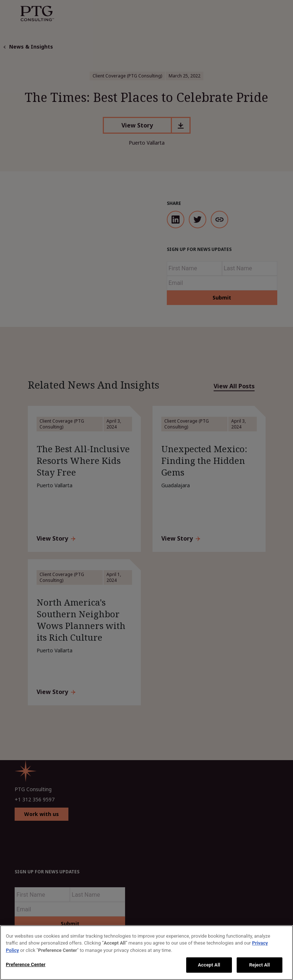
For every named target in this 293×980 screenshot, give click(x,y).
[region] (146, 953)
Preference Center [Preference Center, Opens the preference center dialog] (26, 964)
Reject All (260, 965)
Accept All (209, 965)
